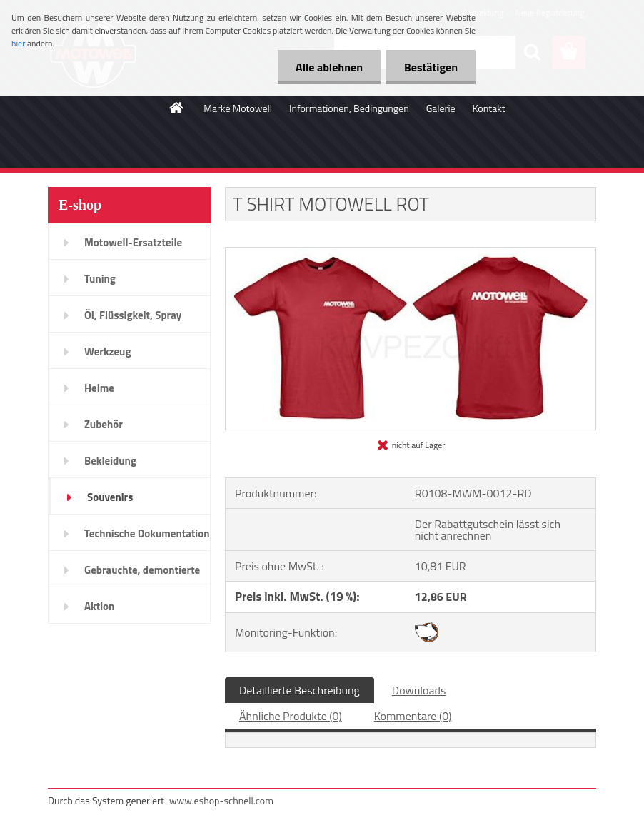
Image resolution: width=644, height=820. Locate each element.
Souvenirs (110, 497)
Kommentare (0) (413, 716)
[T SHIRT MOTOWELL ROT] (411, 253)
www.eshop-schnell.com (221, 800)
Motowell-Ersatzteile (133, 242)
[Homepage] (177, 108)
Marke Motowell (238, 108)
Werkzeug (107, 351)
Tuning (100, 279)
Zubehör (104, 424)
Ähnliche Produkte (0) (291, 716)
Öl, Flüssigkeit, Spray (133, 315)
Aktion (99, 606)
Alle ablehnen (329, 67)
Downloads (419, 690)
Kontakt (489, 108)
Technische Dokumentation (147, 533)
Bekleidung (110, 461)
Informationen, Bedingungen (349, 108)
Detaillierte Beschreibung (300, 690)
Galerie (441, 108)
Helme (99, 388)
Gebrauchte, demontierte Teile (142, 574)
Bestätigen (431, 67)
